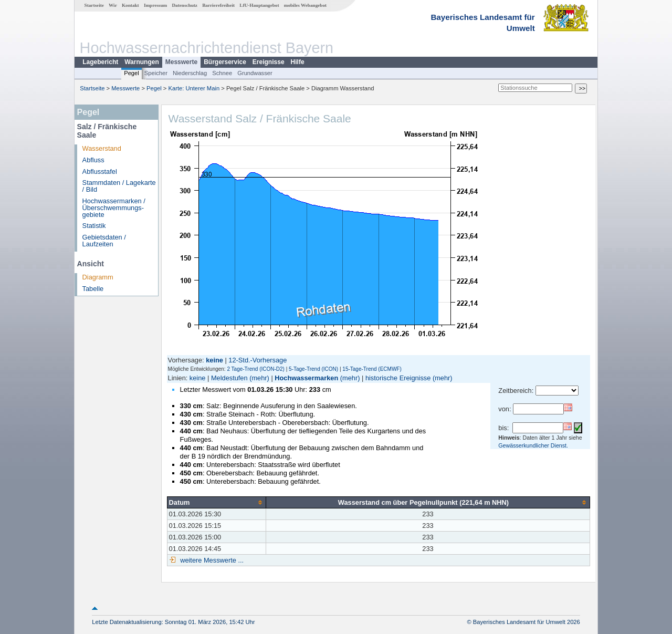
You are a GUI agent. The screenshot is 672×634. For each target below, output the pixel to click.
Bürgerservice (225, 62)
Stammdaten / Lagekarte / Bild (119, 186)
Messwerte (181, 62)
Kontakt (130, 5)
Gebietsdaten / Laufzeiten (104, 241)
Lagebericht (100, 62)
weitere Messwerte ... (211, 560)
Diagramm (98, 277)
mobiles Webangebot (305, 5)
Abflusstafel (100, 172)
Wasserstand (102, 148)
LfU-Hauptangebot (259, 5)
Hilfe (298, 62)
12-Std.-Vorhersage (258, 360)
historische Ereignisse (398, 378)
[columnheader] (216, 502)
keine (198, 378)
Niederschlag (190, 73)
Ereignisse (269, 62)
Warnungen (142, 62)
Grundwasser (255, 73)
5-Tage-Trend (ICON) (313, 369)
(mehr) (259, 378)
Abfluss (93, 160)
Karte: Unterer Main (194, 88)
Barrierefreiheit (218, 5)
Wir (113, 5)
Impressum (155, 5)
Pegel (132, 73)
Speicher (156, 73)
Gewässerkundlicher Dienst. (533, 445)
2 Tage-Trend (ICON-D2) (255, 369)
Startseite (94, 5)
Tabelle (93, 289)
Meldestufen (229, 378)
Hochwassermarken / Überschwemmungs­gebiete (114, 208)
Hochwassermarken (306, 378)
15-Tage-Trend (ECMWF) (372, 369)
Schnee (222, 73)
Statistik (94, 226)
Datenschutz (185, 5)
